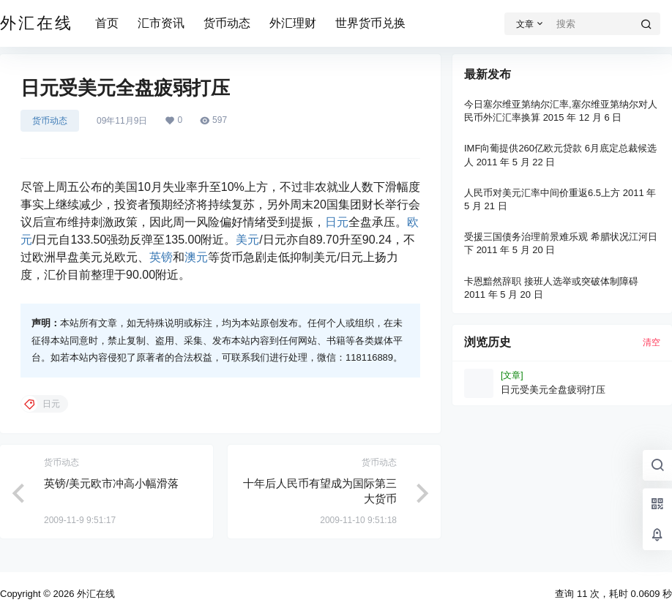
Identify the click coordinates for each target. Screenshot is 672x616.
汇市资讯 (161, 23)
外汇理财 (293, 23)
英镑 (161, 257)
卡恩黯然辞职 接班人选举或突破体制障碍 (551, 281)
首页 (107, 23)
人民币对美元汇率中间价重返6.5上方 (542, 193)
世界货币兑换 (370, 23)
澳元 (196, 257)
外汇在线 (94, 594)
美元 (247, 240)
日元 (337, 222)
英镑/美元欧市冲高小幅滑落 (111, 483)
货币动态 (227, 23)
